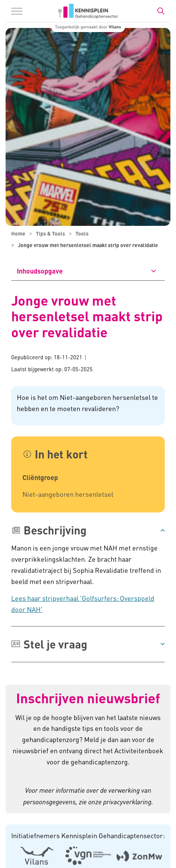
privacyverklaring (127, 802)
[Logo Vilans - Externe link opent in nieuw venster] (37, 856)
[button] (88, 530)
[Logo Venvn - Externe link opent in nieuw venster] (88, 856)
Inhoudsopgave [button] (40, 271)
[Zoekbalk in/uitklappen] (161, 11)
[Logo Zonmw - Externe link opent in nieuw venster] (139, 856)
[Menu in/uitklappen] (17, 11)
